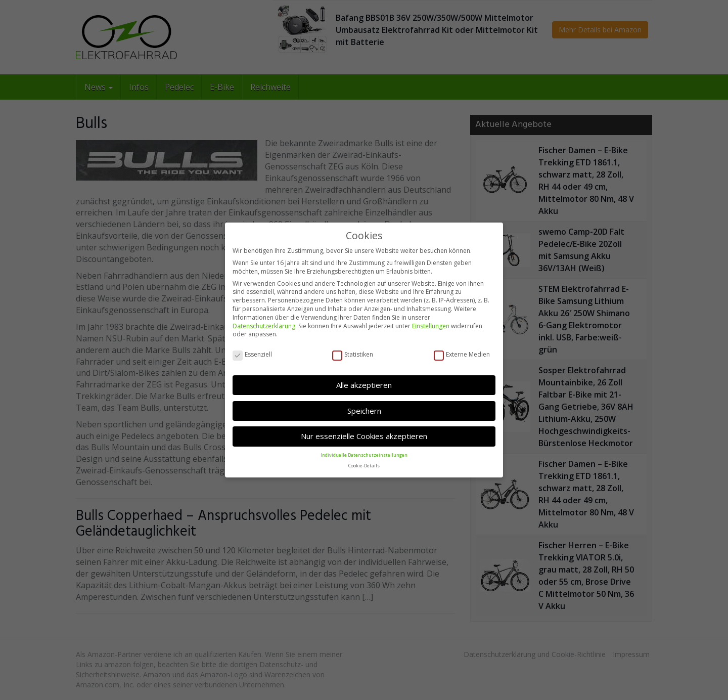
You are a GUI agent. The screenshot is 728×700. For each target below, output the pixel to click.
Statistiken (353, 354)
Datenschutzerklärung (264, 325)
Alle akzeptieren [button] (364, 385)
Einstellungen (431, 325)
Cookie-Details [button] (364, 465)
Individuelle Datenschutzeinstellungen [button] (364, 454)
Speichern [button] (364, 410)
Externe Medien (462, 354)
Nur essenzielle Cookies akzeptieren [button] (364, 436)
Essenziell (252, 354)
